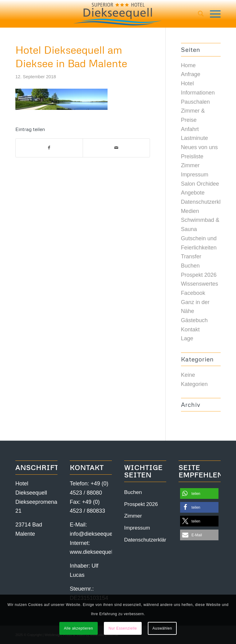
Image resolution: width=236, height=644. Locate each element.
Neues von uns (199, 147)
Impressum (195, 175)
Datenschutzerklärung (208, 202)
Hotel (187, 83)
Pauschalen (195, 102)
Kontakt (190, 330)
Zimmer (190, 165)
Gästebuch (194, 320)
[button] (199, 494)
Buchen (190, 266)
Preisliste (192, 156)
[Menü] (212, 14)
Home (188, 65)
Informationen (198, 93)
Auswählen (162, 628)
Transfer (191, 256)
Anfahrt (190, 129)
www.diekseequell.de (96, 552)
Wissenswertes (200, 284)
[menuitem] (198, 14)
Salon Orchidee (200, 184)
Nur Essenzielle (123, 628)
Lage (187, 338)
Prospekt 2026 (199, 275)
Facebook (193, 293)
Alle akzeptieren (79, 628)
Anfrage (191, 74)
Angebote (193, 193)
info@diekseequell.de (96, 534)
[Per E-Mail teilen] (116, 148)
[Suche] (198, 14)
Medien (190, 211)
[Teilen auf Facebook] (49, 148)
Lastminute (195, 138)
